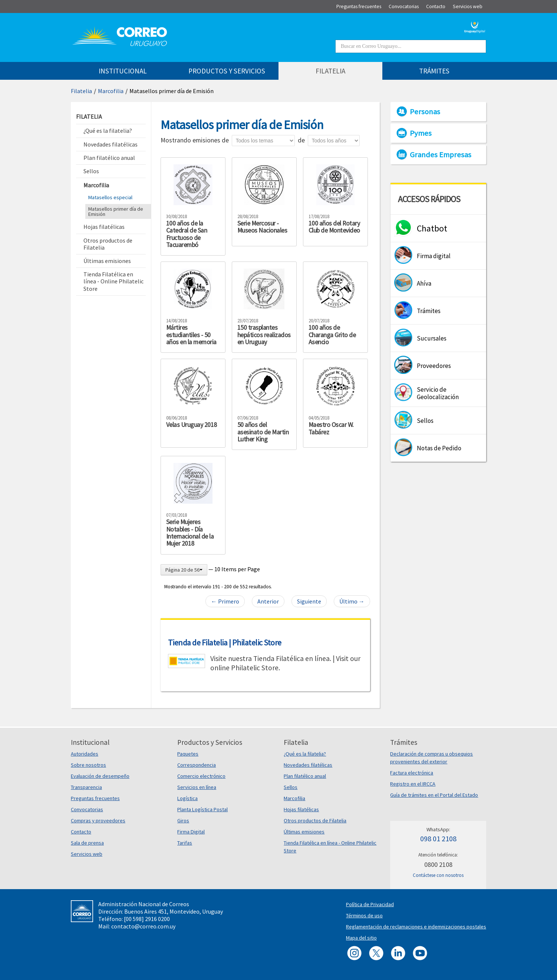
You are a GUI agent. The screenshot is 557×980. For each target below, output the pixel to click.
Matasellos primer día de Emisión (172, 91)
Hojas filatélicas (301, 809)
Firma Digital (191, 832)
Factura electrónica (412, 773)
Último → (352, 601)
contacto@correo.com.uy (143, 926)
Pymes (421, 133)
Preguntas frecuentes (95, 798)
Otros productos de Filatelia (315, 820)
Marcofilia (111, 91)
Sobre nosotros (88, 765)
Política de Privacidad (370, 904)
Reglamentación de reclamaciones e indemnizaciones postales (416, 927)
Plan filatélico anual (305, 776)
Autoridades (85, 754)
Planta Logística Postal (202, 809)
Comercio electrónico (201, 776)
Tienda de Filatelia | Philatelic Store (225, 642)
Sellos (291, 787)
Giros (183, 820)
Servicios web (87, 854)
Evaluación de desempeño (100, 776)
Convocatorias (87, 809)
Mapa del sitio (361, 938)
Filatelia (81, 91)
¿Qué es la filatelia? (305, 754)
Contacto (81, 832)
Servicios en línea (197, 787)
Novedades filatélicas (308, 765)
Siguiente (309, 601)
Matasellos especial (110, 197)
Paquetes (188, 754)
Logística (187, 798)
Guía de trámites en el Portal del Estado (434, 795)
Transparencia (86, 787)
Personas (425, 112)
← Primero (225, 601)
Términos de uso (364, 915)
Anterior (268, 601)
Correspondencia (197, 765)
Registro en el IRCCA (413, 784)
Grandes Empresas (441, 155)
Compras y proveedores (98, 820)
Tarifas (185, 843)
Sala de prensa (87, 843)
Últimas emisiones (304, 832)
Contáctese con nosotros (438, 875)
